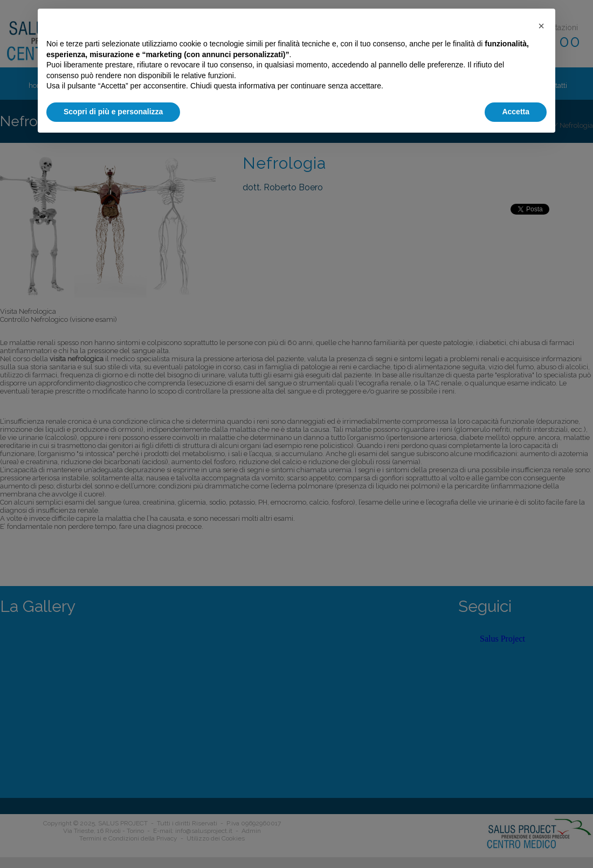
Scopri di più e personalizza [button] (113, 112)
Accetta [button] (516, 112)
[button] (541, 26)
